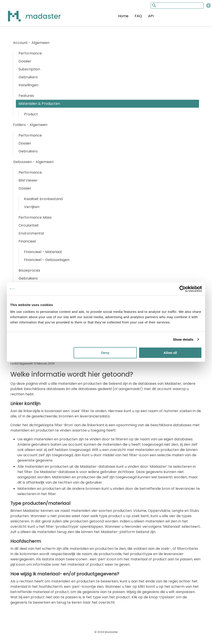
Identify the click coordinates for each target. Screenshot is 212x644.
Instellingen (28, 85)
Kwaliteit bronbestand (43, 199)
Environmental (31, 233)
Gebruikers (28, 77)
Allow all (170, 353)
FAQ (138, 16)
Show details (183, 339)
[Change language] (208, 6)
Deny (105, 353)
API (151, 16)
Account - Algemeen (31, 43)
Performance (30, 53)
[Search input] (177, 6)
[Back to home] (29, 19)
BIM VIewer (28, 180)
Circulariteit (29, 225)
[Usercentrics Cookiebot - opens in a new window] (183, 289)
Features (26, 96)
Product (31, 114)
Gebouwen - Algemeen (33, 162)
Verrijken (32, 207)
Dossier (25, 61)
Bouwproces (29, 270)
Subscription (29, 69)
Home (123, 16)
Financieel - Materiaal (43, 252)
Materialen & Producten (39, 104)
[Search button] (154, 5)
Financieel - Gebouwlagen (47, 260)
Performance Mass (35, 217)
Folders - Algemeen (30, 125)
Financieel (27, 241)
